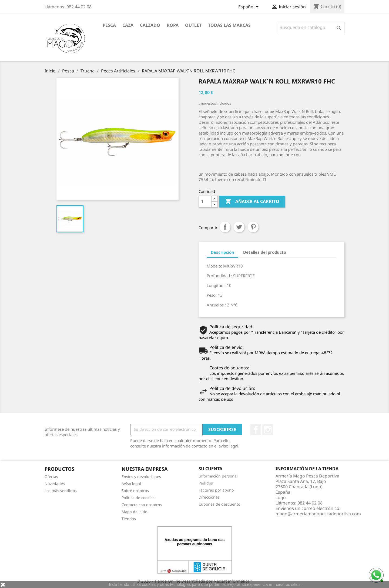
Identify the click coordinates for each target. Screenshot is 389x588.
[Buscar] (311, 27)
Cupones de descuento (219, 504)
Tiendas (129, 519)
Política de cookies (138, 498)
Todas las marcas (229, 25)
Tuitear (239, 227)
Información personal (218, 476)
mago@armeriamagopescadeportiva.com (318, 514)
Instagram (268, 430)
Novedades (55, 484)
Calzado (150, 25)
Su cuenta (210, 469)
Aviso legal (131, 484)
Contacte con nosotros (142, 505)
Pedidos (206, 483)
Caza (128, 25)
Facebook (256, 430)
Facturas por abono (216, 490)
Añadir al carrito (252, 202)
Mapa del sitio (134, 512)
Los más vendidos (61, 491)
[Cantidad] (205, 202)
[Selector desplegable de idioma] (249, 7)
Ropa (173, 25)
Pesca (109, 25)
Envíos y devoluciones (141, 477)
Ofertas (51, 477)
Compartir (225, 227)
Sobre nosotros (135, 491)
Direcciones (209, 497)
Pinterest (253, 227)
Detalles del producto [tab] (265, 252)
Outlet (193, 25)
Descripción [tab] (222, 252)
